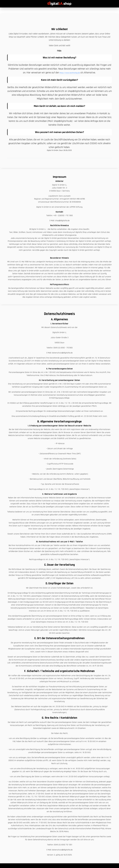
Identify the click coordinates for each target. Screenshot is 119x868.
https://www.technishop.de (70, 73)
